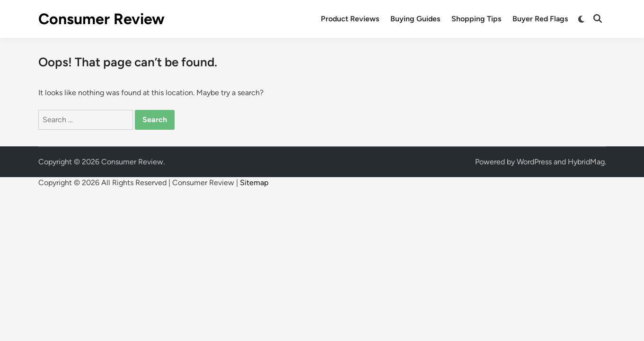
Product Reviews (350, 19)
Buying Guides (415, 19)
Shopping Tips (476, 19)
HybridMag (586, 162)
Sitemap (254, 183)
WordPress (534, 162)
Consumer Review (101, 19)
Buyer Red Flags (540, 19)
